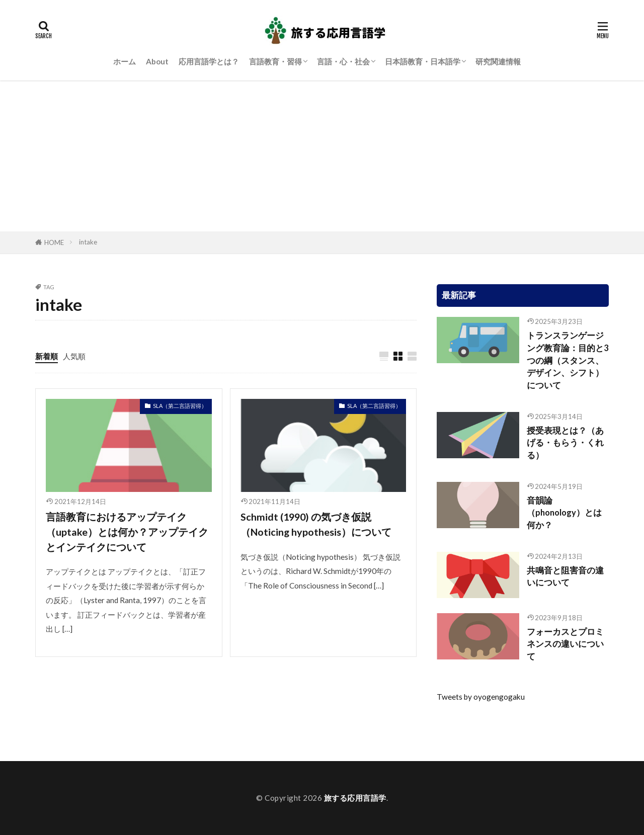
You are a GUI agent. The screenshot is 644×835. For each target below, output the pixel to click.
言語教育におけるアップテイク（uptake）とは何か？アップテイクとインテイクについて (127, 531)
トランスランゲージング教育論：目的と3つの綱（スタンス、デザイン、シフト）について (568, 360)
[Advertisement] (322, 156)
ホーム (125, 61)
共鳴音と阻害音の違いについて (565, 577)
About (157, 61)
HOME (54, 242)
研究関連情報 (498, 61)
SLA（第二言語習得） (180, 406)
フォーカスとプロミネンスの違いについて (565, 644)
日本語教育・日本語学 (423, 61)
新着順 (47, 356)
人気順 (74, 356)
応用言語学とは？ (209, 61)
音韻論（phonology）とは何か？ (564, 513)
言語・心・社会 (343, 61)
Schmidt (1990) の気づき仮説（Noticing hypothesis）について (316, 524)
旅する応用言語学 (355, 798)
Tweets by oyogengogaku (481, 697)
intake (88, 242)
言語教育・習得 (275, 61)
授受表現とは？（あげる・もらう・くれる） (565, 443)
